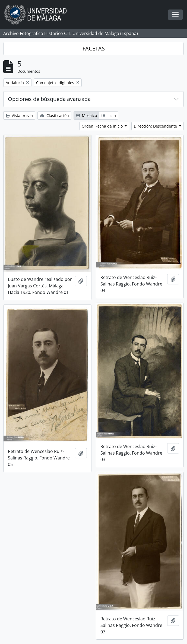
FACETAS (94, 48)
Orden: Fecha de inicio (103, 126)
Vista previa (19, 115)
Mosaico (86, 115)
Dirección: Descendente (156, 126)
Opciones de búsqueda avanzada (49, 99)
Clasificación (54, 115)
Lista (109, 115)
